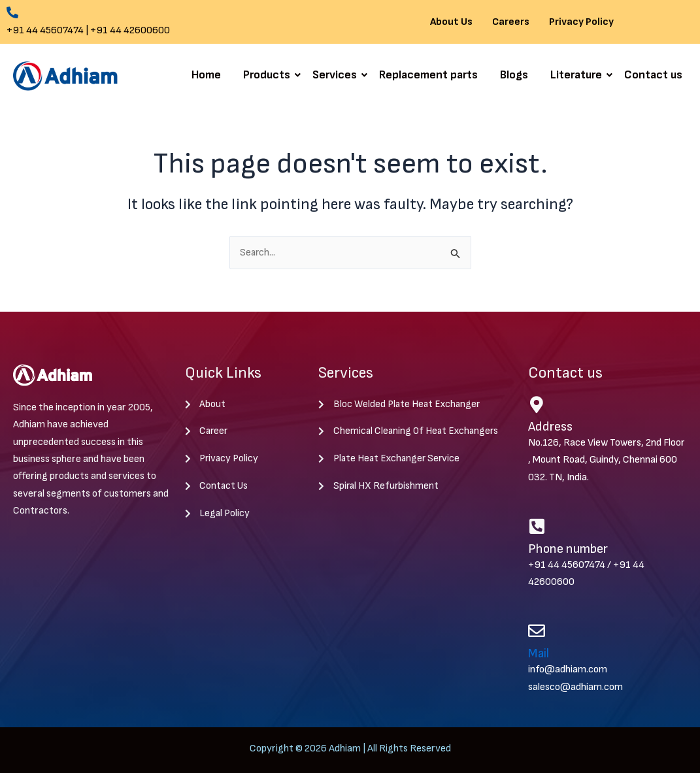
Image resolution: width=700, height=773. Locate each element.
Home (206, 75)
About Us (451, 22)
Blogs (514, 75)
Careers (511, 22)
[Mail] (537, 631)
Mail (539, 653)
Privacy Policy (581, 22)
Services (337, 75)
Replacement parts (428, 75)
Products (269, 75)
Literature (578, 75)
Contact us (653, 75)
